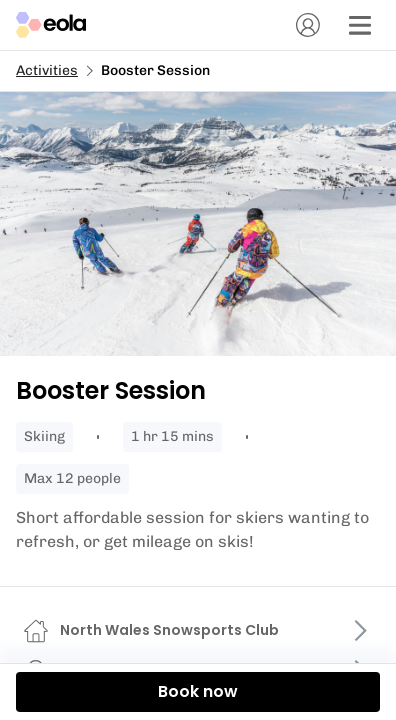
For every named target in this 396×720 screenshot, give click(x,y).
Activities (47, 70)
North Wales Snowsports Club (169, 630)
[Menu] (360, 25)
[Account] (308, 25)
